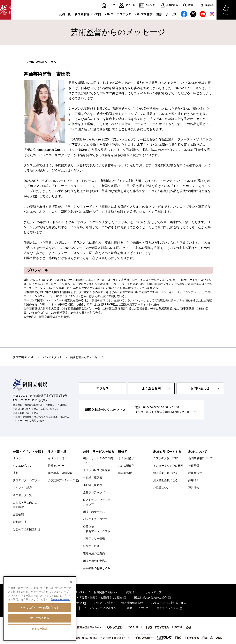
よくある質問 (151, 388)
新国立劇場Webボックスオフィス (177, 412)
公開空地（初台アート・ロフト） (98, 529)
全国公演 (18, 514)
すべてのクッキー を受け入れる (40, 608)
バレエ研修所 (144, 14)
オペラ (17, 458)
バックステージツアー (97, 519)
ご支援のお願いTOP (166, 458)
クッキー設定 (40, 629)
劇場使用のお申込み (95, 561)
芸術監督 (194, 466)
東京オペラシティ (168, 608)
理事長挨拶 (195, 473)
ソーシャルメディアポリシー (101, 608)
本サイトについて (138, 608)
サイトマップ (153, 592)
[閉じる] (71, 582)
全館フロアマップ (94, 492)
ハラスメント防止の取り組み (169, 603)
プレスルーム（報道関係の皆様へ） (96, 592)
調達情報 (132, 592)
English (209, 5)
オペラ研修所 (126, 458)
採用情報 (194, 480)
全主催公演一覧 (22, 495)
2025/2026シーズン (43, 62)
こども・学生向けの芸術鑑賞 (25, 505)
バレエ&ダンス (22, 466)
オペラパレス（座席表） (98, 470)
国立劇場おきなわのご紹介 (151, 597)
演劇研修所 (125, 473)
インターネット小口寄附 (168, 466)
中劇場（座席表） (94, 478)
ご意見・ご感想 (104, 603)
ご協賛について (163, 488)
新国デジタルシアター (27, 480)
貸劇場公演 (20, 522)
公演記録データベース (62, 480)
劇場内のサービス (94, 512)
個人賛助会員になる (165, 473)
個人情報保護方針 (132, 603)
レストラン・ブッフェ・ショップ (98, 502)
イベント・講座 (22, 488)
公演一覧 (65, 14)
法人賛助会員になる (165, 480)
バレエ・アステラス (118, 14)
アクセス (130, 5)
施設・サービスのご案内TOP (98, 461)
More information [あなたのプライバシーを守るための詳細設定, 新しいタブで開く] (61, 599)
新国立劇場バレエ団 (88, 14)
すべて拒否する (40, 618)
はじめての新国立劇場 (27, 529)
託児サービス (91, 546)
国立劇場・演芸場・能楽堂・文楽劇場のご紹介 (94, 597)
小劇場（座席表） (94, 485)
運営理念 (194, 488)
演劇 (16, 473)
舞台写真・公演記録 (60, 473)
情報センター (56, 466)
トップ (111, 5)
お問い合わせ (200, 388)
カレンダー (151, 5)
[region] (40, 609)
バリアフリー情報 (94, 538)
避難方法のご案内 (94, 553)
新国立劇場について (201, 458)
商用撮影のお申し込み (97, 568)
